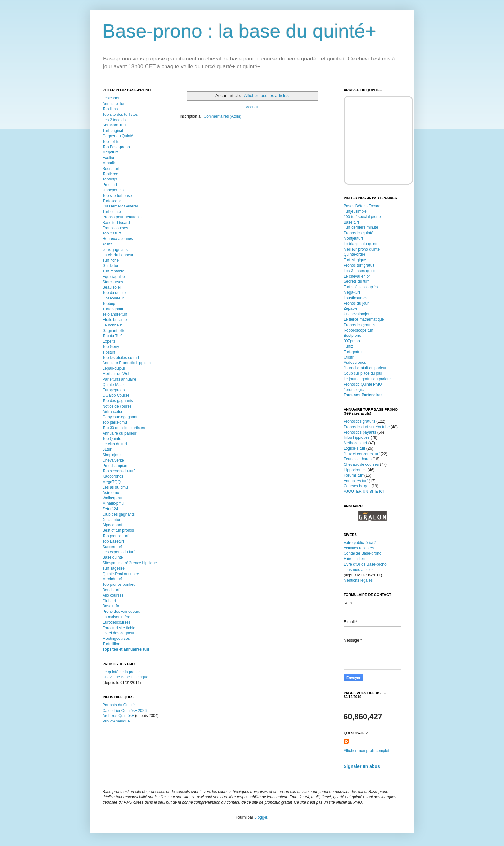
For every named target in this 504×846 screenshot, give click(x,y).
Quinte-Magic (114, 385)
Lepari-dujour (114, 368)
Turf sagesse (114, 568)
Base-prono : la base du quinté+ (239, 31)
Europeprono (114, 390)
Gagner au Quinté (118, 136)
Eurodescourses (117, 622)
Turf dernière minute (361, 227)
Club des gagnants (119, 514)
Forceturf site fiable (119, 628)
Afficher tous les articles (266, 95)
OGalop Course (116, 395)
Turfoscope (112, 201)
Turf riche (111, 260)
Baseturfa (111, 606)
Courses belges (357, 486)
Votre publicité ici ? (360, 543)
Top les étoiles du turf (121, 358)
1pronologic (354, 390)
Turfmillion (111, 644)
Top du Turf (112, 336)
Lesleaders (112, 98)
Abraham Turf (114, 125)
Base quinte (113, 557)
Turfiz (348, 346)
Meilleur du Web (116, 374)
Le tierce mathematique (364, 319)
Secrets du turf (356, 281)
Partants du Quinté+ (120, 705)
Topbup (109, 304)
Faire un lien (354, 559)
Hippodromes (355, 470)
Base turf (351, 222)
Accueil (252, 107)
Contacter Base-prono (362, 553)
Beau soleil (112, 287)
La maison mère (116, 617)
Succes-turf (112, 547)
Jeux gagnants (115, 250)
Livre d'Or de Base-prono (365, 564)
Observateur (113, 298)
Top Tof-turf (112, 142)
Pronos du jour (356, 303)
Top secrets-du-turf (119, 471)
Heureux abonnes (118, 239)
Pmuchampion (115, 466)
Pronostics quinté (358, 233)
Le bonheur (112, 325)
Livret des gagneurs (119, 633)
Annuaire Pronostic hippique (127, 363)
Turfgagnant (113, 309)
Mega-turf (352, 292)
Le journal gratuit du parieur (367, 379)
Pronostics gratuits (360, 325)
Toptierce (110, 174)
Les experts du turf (118, 552)
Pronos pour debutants (122, 217)
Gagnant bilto (114, 331)
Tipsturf (109, 352)
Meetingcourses (116, 639)
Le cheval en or (357, 276)
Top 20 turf (112, 233)
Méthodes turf (355, 443)
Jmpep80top (113, 190)
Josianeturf (112, 520)
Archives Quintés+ (118, 716)
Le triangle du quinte (361, 244)
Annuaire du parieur (119, 433)
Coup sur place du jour (363, 373)
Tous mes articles (359, 570)
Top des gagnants (118, 401)
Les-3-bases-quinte (360, 271)
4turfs (107, 244)
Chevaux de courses (361, 464)
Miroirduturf (112, 579)
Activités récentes (359, 548)
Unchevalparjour (358, 314)
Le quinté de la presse (122, 672)
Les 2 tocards (114, 120)
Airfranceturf (113, 412)
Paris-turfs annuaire (119, 379)
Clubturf (109, 601)
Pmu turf (110, 185)
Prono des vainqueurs (121, 612)
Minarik (109, 163)
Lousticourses (355, 298)
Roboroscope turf (358, 330)
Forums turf (353, 475)
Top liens (110, 109)
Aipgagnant (112, 525)
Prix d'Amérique (116, 721)
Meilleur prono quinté (362, 249)
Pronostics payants (360, 432)
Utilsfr (349, 357)
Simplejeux (112, 455)
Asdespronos (355, 363)
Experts (109, 341)
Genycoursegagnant (120, 417)
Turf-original (113, 131)
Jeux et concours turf (361, 454)
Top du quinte (114, 293)
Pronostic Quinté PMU (363, 384)
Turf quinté (112, 212)
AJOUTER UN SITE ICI (364, 492)
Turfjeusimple (355, 211)
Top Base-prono (116, 147)
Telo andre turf (115, 314)
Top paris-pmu (115, 422)
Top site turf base (117, 196)
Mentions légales (358, 580)
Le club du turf (115, 444)
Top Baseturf (113, 541)
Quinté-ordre (354, 254)
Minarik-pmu (113, 503)
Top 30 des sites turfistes (124, 428)
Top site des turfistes (120, 115)
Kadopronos (113, 476)
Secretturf (111, 169)
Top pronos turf (115, 536)
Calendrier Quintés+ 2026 (125, 711)
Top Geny (111, 347)
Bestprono (352, 336)
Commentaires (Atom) (223, 116)
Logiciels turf (354, 448)
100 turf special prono (362, 217)
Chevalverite (113, 460)
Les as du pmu (115, 487)
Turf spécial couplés (361, 287)
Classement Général (120, 206)
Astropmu (111, 493)
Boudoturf (111, 590)
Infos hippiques (357, 437)
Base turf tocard (116, 223)
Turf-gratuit (353, 352)
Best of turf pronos (118, 530)
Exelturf (109, 158)
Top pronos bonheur (120, 584)
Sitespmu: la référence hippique (130, 563)
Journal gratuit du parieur (365, 368)
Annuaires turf (356, 481)
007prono (352, 341)
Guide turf (111, 266)
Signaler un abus (362, 766)
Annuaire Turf (114, 104)
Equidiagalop (114, 277)
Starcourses (113, 282)
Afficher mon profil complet (366, 751)
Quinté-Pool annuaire (121, 574)
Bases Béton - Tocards (363, 206)
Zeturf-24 (110, 509)
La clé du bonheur (118, 255)
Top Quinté (112, 439)
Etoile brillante (115, 320)
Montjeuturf (353, 238)
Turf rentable (113, 271)
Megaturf (110, 152)
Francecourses (115, 228)
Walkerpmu (112, 498)
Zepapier (351, 308)
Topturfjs (110, 179)
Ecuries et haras (358, 459)
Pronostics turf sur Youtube (367, 427)
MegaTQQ (112, 482)
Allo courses (113, 595)
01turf (108, 449)
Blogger (261, 817)
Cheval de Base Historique (125, 677)
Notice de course (117, 406)
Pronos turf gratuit (359, 265)
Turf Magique (355, 260)
